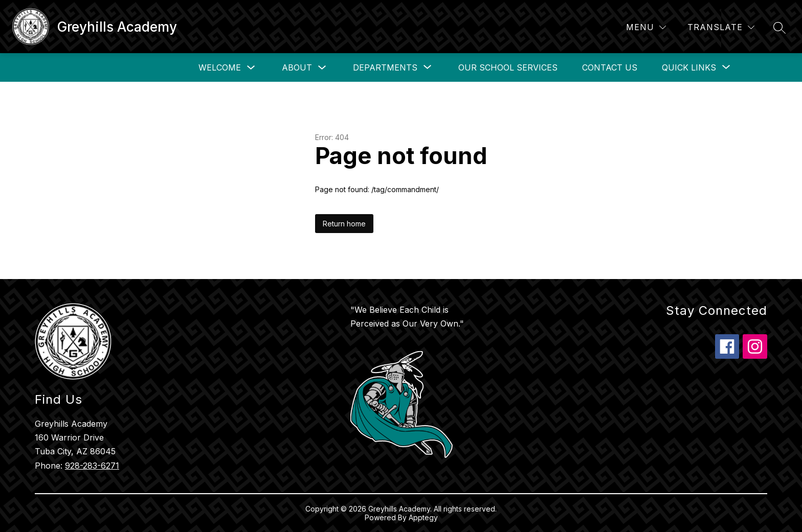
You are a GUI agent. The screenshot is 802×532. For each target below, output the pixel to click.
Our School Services (508, 67)
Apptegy (423, 517)
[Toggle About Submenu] (322, 68)
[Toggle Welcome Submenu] (251, 68)
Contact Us (610, 67)
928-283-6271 (92, 466)
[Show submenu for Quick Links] (689, 67)
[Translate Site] (721, 27)
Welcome (220, 67)
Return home (344, 224)
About (297, 67)
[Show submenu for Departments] (385, 67)
